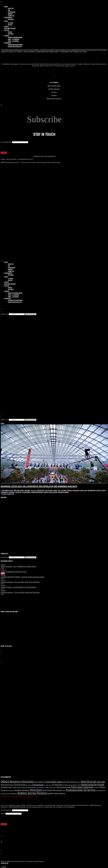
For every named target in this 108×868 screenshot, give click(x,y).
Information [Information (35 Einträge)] (77, 787)
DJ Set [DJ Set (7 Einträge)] (79, 785)
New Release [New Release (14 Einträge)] (57, 790)
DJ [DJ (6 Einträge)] (45, 785)
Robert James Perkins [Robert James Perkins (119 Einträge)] (32, 793)
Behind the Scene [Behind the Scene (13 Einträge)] (7, 785)
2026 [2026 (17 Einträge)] (64, 782)
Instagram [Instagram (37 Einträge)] (89, 787)
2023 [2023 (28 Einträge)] (48, 782)
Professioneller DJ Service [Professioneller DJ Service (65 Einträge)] (81, 790)
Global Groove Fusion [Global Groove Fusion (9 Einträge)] (19, 787)
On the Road (49, 491)
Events (54, 92)
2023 (59, 491)
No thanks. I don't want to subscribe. (44, 156)
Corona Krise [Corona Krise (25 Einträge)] (20, 785)
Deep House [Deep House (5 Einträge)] (29, 785)
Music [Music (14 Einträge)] (63, 793)
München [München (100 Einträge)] (36, 790)
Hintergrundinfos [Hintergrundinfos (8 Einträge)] (31, 787)
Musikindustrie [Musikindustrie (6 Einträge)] (10, 790)
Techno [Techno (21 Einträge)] (57, 793)
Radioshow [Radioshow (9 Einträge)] (14, 794)
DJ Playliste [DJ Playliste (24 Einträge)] (57, 785)
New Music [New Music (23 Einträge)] (47, 790)
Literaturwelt (26, 492)
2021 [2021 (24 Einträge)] (40, 782)
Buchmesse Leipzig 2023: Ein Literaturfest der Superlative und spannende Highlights (39, 486)
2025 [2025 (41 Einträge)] (59, 782)
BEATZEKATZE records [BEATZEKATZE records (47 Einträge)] (93, 782)
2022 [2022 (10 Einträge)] (44, 782)
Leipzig (103, 491)
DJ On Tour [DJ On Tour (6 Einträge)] (49, 785)
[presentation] (15, 148)
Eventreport (41, 491)
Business (27, 491)
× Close (3, 867)
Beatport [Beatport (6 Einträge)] (78, 782)
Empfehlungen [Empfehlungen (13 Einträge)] (6, 787)
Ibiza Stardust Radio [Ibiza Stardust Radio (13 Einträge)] (63, 787)
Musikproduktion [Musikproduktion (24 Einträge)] (22, 790)
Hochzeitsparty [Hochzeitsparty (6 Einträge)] (41, 787)
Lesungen (11, 492)
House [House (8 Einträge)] (47, 787)
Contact (54, 95)
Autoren (64, 491)
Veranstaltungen (63, 492)
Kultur (98, 491)
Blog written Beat (54, 86)
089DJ (3, 423)
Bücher (70, 491)
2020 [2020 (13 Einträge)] (36, 782)
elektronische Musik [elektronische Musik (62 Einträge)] (93, 784)
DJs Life (33, 491)
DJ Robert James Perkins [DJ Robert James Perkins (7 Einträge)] (70, 785)
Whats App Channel (54, 98)
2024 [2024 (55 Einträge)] (54, 782)
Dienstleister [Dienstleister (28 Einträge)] (38, 785)
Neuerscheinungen (37, 492)
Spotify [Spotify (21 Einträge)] (50, 793)
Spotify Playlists (54, 89)
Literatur (18, 492)
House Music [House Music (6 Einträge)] (52, 787)
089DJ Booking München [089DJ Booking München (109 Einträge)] (17, 781)
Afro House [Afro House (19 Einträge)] (71, 782)
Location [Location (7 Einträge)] (97, 787)
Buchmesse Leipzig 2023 (80, 491)
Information (92, 491)
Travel (55, 491)
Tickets (3, 573)
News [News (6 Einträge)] (64, 790)
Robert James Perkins (51, 492)
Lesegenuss (4, 492)
